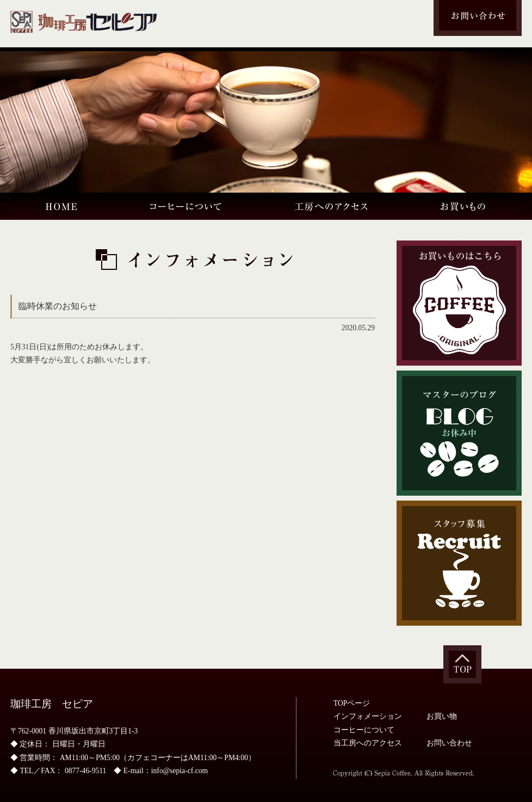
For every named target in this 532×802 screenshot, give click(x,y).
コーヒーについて (364, 730)
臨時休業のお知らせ (58, 306)
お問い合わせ (449, 743)
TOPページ (352, 703)
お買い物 (442, 716)
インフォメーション (368, 716)
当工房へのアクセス (368, 743)
